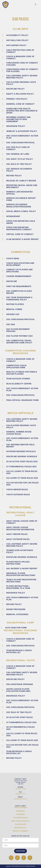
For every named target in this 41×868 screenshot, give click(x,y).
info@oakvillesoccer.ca (20, 799)
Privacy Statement (20, 831)
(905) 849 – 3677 (20, 794)
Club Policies (20, 824)
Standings (20, 814)
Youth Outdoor (20, 808)
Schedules (20, 811)
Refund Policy (20, 828)
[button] (36, 4)
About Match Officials (21, 821)
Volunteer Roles (20, 818)
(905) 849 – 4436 (20, 789)
